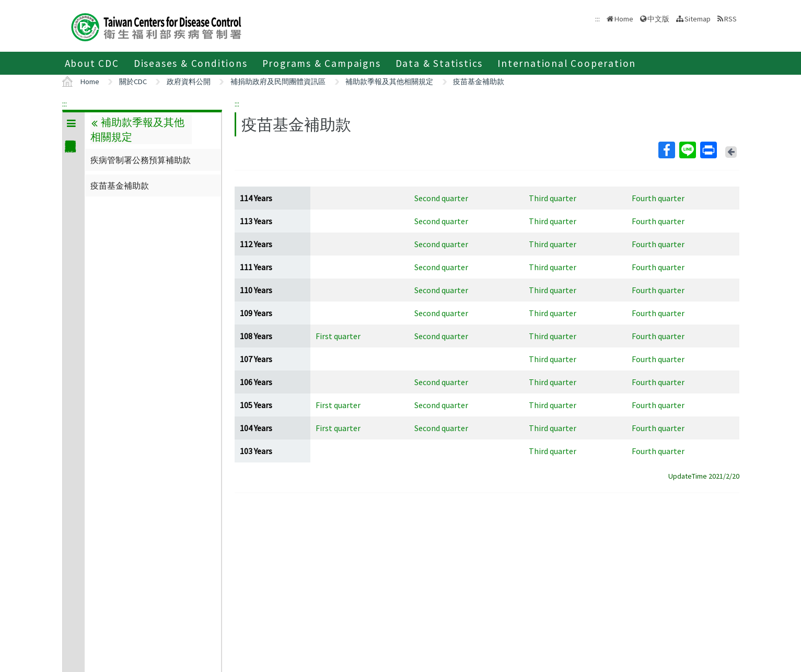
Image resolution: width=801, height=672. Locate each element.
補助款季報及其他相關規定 (389, 82)
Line (687, 150)
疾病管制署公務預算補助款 (141, 160)
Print (708, 150)
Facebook (666, 150)
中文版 (658, 19)
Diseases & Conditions (191, 63)
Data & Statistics (439, 63)
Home (624, 19)
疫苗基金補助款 (479, 82)
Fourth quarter (658, 198)
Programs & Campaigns (322, 63)
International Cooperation (567, 63)
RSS (730, 19)
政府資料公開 (189, 82)
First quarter (338, 336)
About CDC (92, 63)
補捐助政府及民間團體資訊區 (278, 82)
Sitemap (698, 19)
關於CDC (133, 82)
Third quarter (553, 198)
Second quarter (441, 198)
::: (65, 103)
